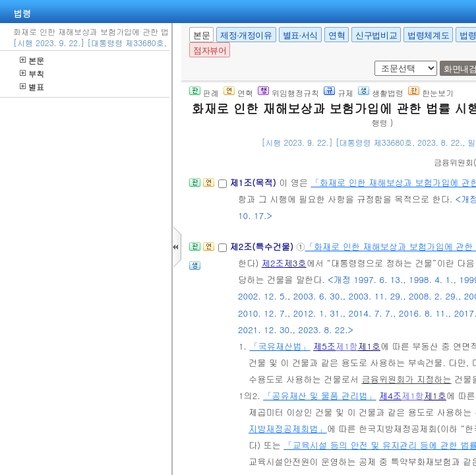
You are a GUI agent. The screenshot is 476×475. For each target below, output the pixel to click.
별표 (32, 87)
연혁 (337, 35)
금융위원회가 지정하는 (406, 379)
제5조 (324, 346)
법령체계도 (428, 35)
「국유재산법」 (280, 346)
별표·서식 (300, 35)
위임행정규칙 (288, 93)
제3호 (295, 263)
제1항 (347, 346)
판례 (204, 93)
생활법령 (381, 93)
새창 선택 (372, 61)
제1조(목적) (254, 182)
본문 (32, 60)
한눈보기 (431, 93)
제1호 (369, 346)
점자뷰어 (210, 50)
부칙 (32, 74)
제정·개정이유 (246, 35)
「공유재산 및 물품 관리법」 (319, 396)
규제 (339, 93)
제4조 (390, 396)
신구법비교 (376, 35)
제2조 (273, 263)
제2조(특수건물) (263, 246)
